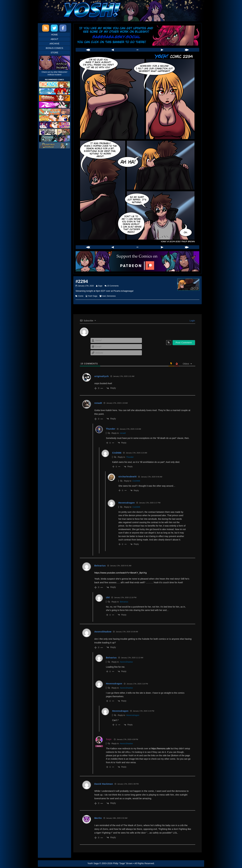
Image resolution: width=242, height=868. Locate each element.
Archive (54, 44)
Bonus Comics (54, 48)
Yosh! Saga (93, 296)
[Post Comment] (184, 343)
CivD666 (136, 481)
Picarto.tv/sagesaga (123, 291)
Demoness (111, 296)
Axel (104, 296)
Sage (100, 286)
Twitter (54, 28)
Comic (81, 296)
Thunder (130, 457)
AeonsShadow (126, 662)
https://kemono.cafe (161, 749)
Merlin (98, 818)
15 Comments (113, 286)
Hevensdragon (133, 715)
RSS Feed (46, 28)
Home (54, 35)
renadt (98, 403)
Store (54, 53)
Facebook (63, 28)
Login (192, 321)
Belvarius (124, 602)
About (54, 39)
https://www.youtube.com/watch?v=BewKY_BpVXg (120, 573)
